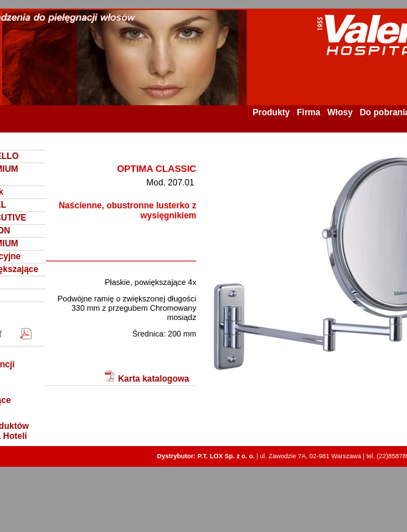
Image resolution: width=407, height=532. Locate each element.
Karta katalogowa (147, 377)
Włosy (340, 112)
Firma (308, 112)
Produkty (271, 112)
